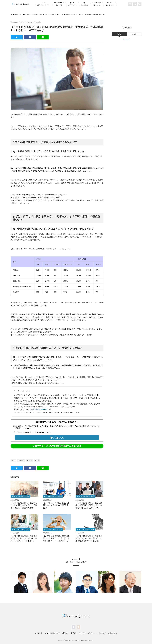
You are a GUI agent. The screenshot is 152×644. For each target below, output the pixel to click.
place (72, 4)
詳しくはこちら (57, 438)
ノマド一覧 (39, 633)
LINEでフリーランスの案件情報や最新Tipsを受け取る (57, 446)
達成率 (37, 460)
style (85, 4)
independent (59, 4)
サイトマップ (101, 633)
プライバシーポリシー (87, 633)
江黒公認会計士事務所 (39, 409)
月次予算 (29, 460)
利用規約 (74, 633)
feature (109, 4)
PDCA (13, 460)
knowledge (97, 4)
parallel (44, 4)
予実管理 (21, 460)
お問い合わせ (113, 633)
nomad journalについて (53, 633)
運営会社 (66, 633)
